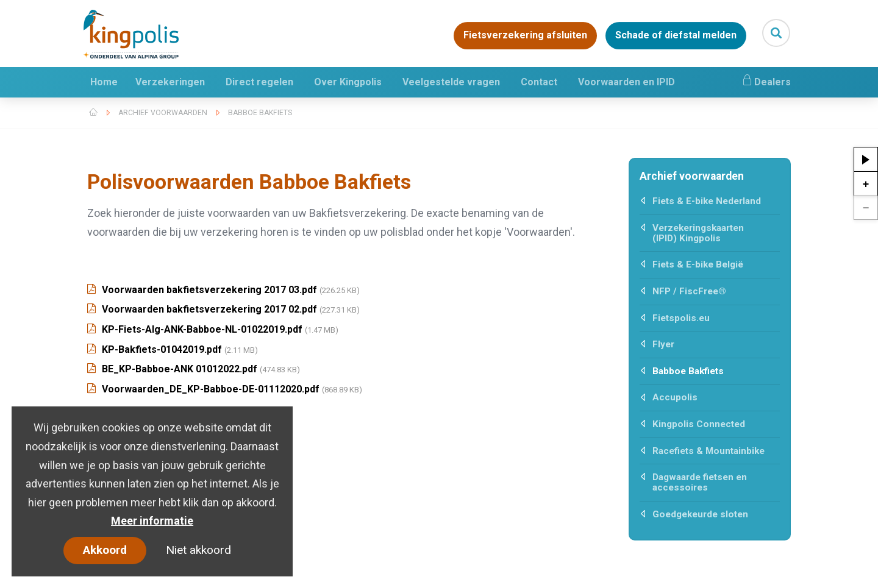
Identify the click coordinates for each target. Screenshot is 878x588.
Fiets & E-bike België (698, 264)
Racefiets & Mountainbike (708, 451)
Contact (539, 82)
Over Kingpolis (348, 82)
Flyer (663, 344)
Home (104, 82)
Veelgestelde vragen (451, 82)
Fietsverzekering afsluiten (525, 36)
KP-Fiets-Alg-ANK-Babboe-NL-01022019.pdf (213, 329)
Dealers (766, 80)
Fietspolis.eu (681, 318)
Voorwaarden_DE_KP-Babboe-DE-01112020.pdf (225, 389)
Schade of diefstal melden (676, 36)
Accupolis (675, 397)
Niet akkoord (198, 550)
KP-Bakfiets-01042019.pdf (173, 349)
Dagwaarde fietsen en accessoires (700, 482)
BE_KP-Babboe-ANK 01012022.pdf (194, 369)
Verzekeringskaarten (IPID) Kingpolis (698, 233)
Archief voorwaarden (163, 113)
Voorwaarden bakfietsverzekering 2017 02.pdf (223, 309)
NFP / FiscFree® (689, 291)
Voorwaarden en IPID (626, 82)
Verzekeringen (170, 82)
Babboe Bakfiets (260, 113)
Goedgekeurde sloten (700, 514)
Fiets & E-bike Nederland (707, 201)
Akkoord (105, 550)
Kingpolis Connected (699, 424)
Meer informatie (152, 521)
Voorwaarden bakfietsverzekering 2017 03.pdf (223, 290)
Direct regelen (259, 82)
